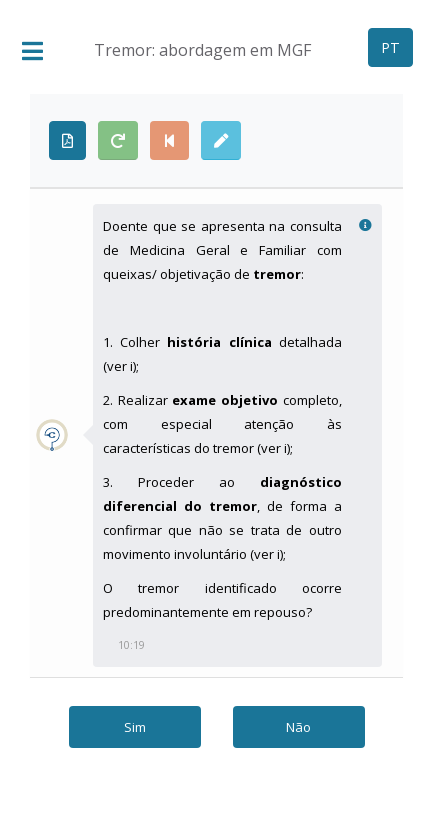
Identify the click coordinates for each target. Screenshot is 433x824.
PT (390, 47)
